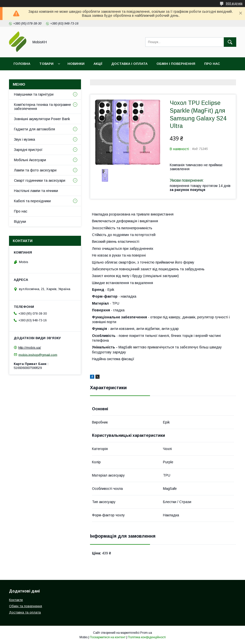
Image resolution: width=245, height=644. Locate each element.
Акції (98, 64)
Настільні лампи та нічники (36, 191)
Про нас (212, 64)
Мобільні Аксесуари (30, 160)
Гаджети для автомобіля (34, 129)
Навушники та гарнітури (34, 94)
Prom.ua (146, 633)
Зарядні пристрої (28, 150)
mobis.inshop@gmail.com (38, 355)
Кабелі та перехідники (32, 201)
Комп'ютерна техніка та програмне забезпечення (42, 107)
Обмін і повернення (176, 64)
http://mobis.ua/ (30, 348)
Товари (46, 64)
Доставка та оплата (25, 612)
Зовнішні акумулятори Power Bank (42, 119)
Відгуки (48, 77)
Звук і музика (24, 139)
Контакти (23, 77)
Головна (22, 64)
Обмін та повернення (25, 606)
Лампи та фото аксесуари (35, 170)
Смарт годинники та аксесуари (40, 180)
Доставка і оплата (129, 64)
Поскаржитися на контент (108, 637)
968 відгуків (234, 4)
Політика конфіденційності (147, 637)
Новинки (76, 64)
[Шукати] (230, 42)
